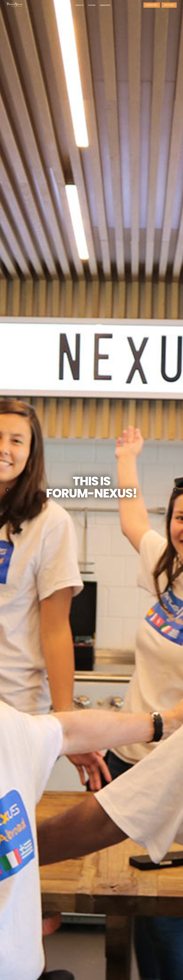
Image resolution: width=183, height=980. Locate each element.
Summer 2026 (65, 5)
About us (80, 5)
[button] (175, 490)
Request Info (152, 5)
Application (105, 5)
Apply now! (169, 5)
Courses (92, 5)
